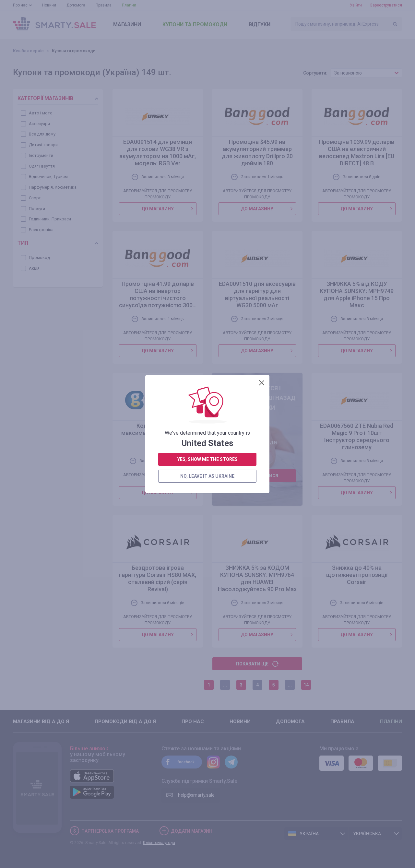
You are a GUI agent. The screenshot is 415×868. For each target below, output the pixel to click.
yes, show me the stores (207, 396)
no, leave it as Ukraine (207, 413)
